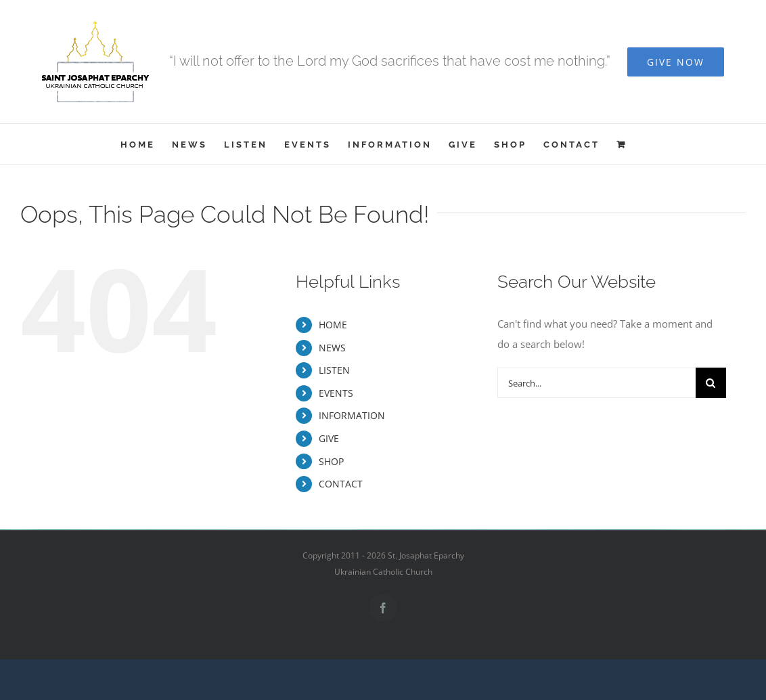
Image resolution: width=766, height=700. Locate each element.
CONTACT (341, 484)
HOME (333, 325)
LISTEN (334, 370)
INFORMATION (352, 415)
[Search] (711, 383)
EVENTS (336, 393)
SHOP (331, 461)
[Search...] (596, 383)
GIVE (329, 438)
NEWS (332, 348)
